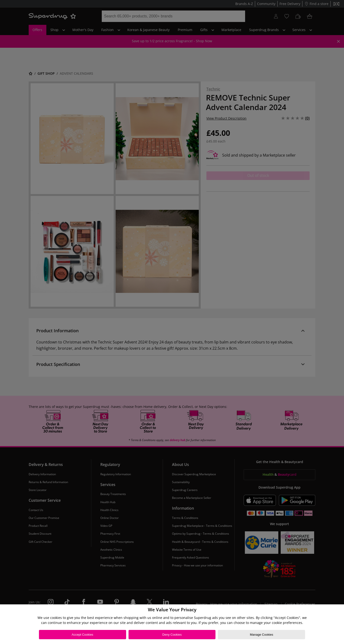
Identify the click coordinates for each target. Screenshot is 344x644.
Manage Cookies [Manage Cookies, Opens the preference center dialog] (262, 635)
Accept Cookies (82, 635)
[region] (172, 624)
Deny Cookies (172, 635)
